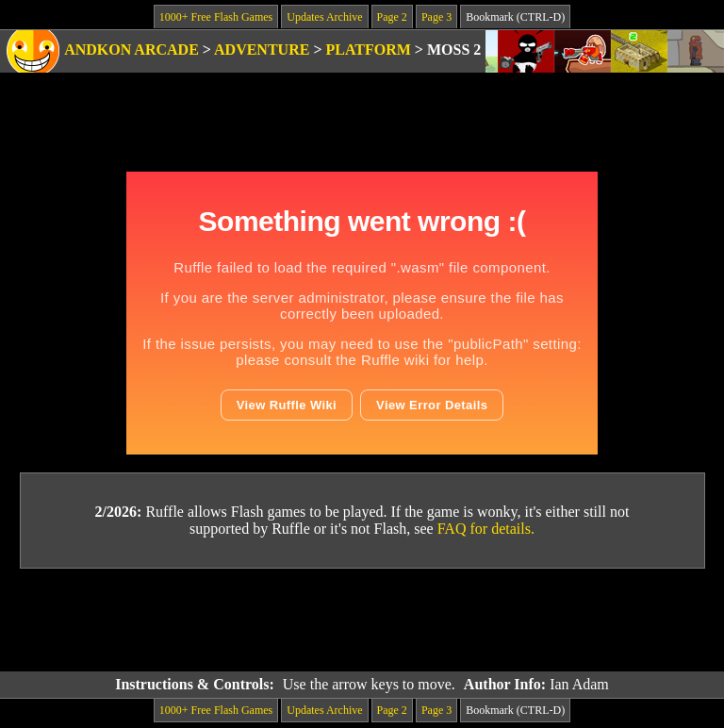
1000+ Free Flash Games (216, 17)
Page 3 (436, 17)
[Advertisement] (362, 620)
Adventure (262, 50)
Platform (369, 50)
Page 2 (392, 17)
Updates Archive (324, 17)
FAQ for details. (486, 529)
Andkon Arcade (132, 50)
